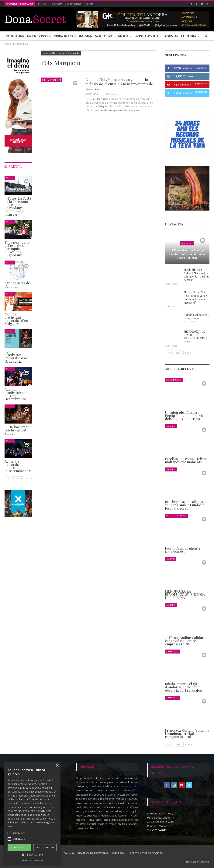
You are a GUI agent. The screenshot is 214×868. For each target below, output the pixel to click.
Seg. (179, 353)
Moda (123, 36)
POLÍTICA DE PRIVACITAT (93, 854)
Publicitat (89, 4)
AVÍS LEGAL (119, 854)
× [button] (57, 766)
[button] (32, 855)
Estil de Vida (146, 36)
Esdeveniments (52, 80)
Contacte (57, 4)
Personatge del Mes (73, 36)
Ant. (170, 353)
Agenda (171, 36)
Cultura (171, 559)
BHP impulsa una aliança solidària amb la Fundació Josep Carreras (187, 254)
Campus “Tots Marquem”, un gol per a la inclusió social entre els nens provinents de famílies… (119, 84)
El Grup (42, 4)
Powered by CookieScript (32, 860)
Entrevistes (39, 36)
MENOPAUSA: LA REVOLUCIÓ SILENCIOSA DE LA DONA (196, 337)
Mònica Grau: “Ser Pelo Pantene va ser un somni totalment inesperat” (195, 297)
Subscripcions (73, 4)
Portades (15, 36)
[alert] (32, 813)
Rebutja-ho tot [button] (45, 848)
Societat (104, 36)
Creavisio (204, 862)
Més (185, 36)
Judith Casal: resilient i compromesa (197, 316)
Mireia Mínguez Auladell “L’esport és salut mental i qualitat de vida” (196, 275)
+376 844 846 (159, 830)
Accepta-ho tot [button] (19, 848)
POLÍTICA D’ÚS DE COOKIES (146, 854)
